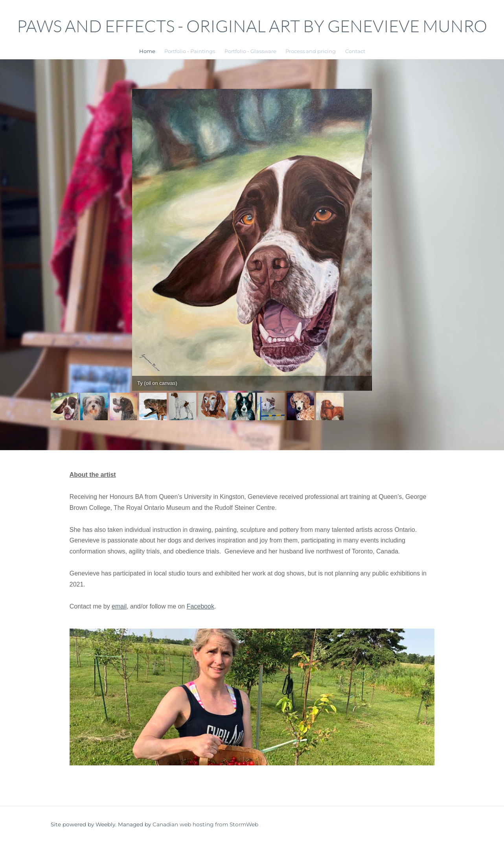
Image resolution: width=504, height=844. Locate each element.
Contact (355, 51)
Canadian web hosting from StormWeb (205, 825)
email (120, 607)
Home (147, 51)
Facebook (201, 607)
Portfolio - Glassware (250, 51)
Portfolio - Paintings (190, 51)
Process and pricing (311, 51)
